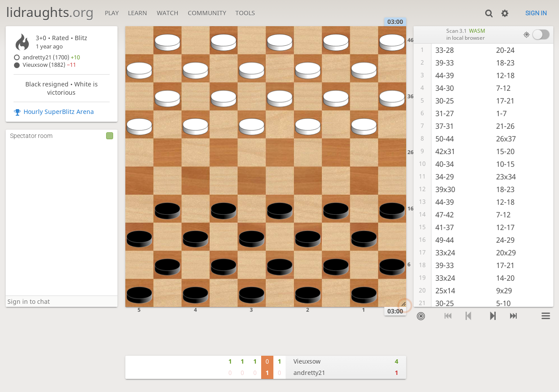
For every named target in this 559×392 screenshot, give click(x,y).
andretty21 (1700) (51, 57)
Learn (138, 13)
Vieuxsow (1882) (49, 65)
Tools (245, 13)
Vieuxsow (307, 361)
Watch (167, 13)
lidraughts (50, 12)
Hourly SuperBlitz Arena (59, 112)
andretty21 (309, 373)
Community (207, 13)
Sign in (536, 13)
